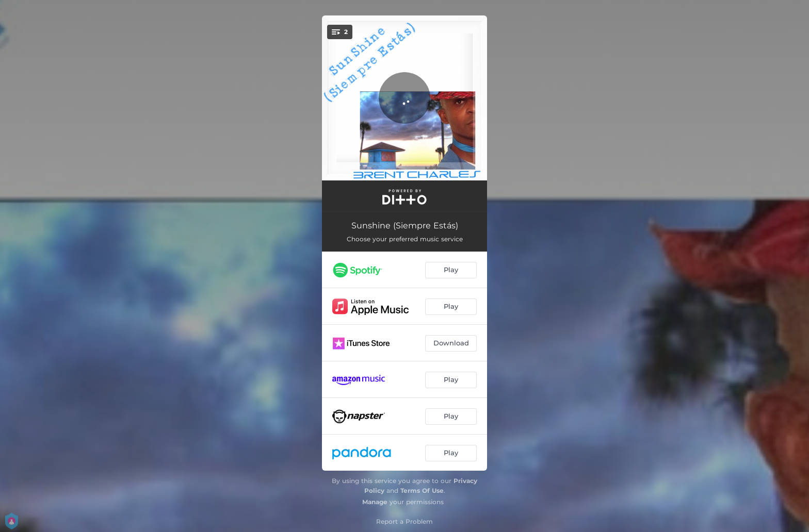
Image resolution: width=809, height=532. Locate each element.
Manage (375, 502)
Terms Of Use (422, 491)
